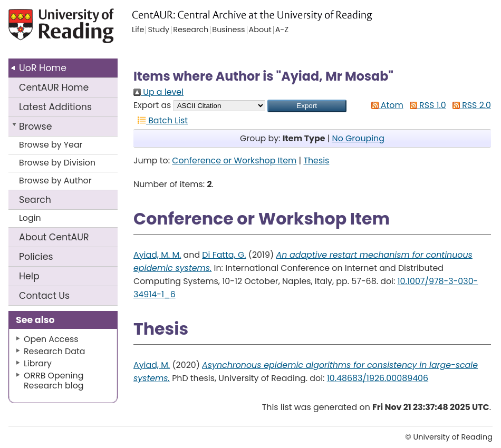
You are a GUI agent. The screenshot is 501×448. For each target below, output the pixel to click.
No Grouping (358, 138)
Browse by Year (51, 145)
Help (29, 276)
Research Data (54, 351)
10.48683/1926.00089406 (378, 378)
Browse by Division (57, 163)
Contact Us (44, 296)
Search (35, 200)
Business (228, 30)
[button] (307, 106)
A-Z (282, 30)
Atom (385, 105)
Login (30, 218)
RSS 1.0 (426, 105)
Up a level (158, 92)
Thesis (316, 160)
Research (191, 30)
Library (38, 363)
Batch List (161, 120)
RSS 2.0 (470, 105)
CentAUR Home (54, 87)
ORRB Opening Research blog (54, 381)
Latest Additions (55, 107)
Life (138, 30)
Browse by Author (55, 181)
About (54, 237)
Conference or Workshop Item (234, 160)
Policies (36, 257)
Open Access (51, 339)
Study (158, 30)
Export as (152, 105)
